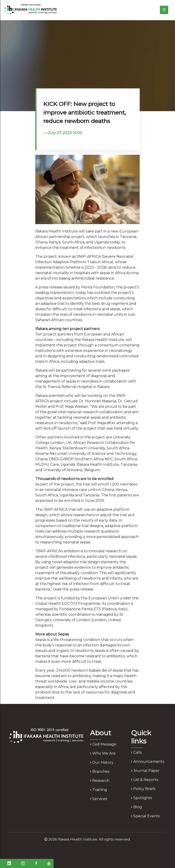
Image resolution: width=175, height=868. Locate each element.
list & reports (145, 780)
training (99, 790)
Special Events (145, 816)
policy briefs (143, 789)
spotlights (142, 798)
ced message (103, 744)
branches (100, 772)
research (100, 781)
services (99, 799)
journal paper (145, 771)
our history (102, 762)
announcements (148, 762)
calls (136, 752)
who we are (103, 753)
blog (136, 807)
